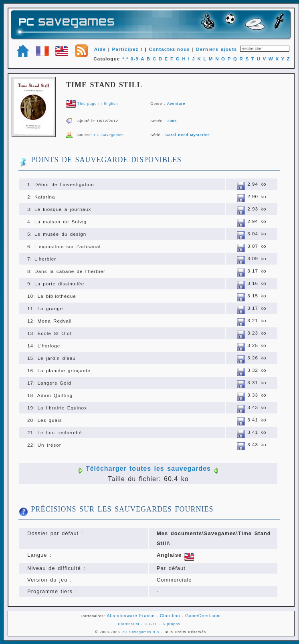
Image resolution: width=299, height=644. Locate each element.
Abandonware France (131, 616)
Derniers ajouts (216, 49)
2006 (172, 121)
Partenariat (129, 624)
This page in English (98, 104)
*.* (125, 59)
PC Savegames (109, 135)
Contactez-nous (169, 49)
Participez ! (127, 49)
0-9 (135, 59)
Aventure (176, 104)
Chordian (170, 616)
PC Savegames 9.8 (140, 632)
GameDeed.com (203, 616)
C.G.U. (151, 624)
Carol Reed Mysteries (188, 135)
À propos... (174, 624)
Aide (100, 49)
